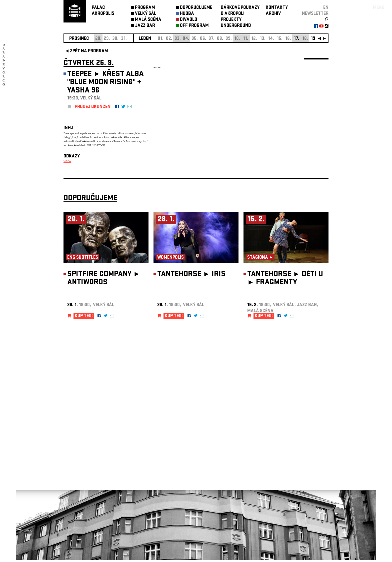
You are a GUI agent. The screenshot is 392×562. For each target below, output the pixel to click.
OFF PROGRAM (194, 26)
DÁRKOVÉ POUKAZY (240, 8)
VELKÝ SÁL (146, 14)
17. (296, 39)
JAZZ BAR (145, 26)
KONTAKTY (277, 8)
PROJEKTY (231, 20)
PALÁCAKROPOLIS (103, 11)
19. (314, 39)
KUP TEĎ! (84, 318)
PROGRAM (145, 8)
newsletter (315, 14)
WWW (67, 161)
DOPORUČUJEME (196, 8)
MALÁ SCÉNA (148, 20)
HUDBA (187, 14)
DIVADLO (189, 20)
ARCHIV (273, 14)
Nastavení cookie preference (83, 498)
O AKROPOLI (233, 14)
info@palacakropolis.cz (85, 475)
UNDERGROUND (236, 26)
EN (326, 8)
